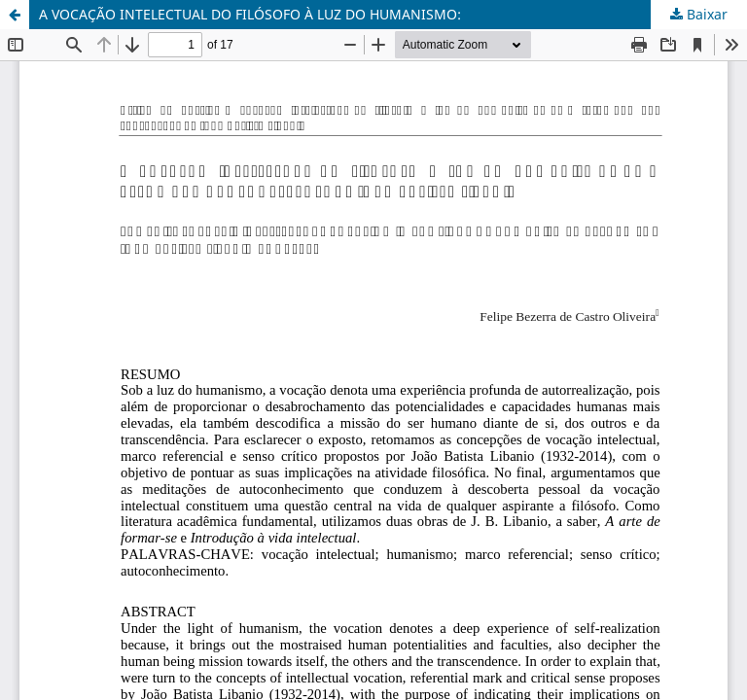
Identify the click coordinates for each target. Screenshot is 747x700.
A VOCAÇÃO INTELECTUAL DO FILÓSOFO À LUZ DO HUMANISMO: (250, 14)
